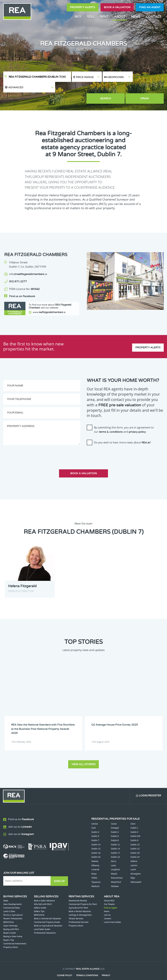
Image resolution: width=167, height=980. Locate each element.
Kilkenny (95, 856)
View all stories (83, 755)
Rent (104, 17)
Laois (113, 856)
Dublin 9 (134, 831)
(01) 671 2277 (18, 271)
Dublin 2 (95, 823)
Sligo (133, 869)
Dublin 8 (115, 831)
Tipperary (96, 873)
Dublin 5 (95, 827)
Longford (115, 861)
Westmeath (136, 873)
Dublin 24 (135, 848)
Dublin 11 (115, 835)
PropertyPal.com (96, 973)
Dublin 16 (96, 844)
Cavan (114, 815)
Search (118, 88)
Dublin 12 (135, 835)
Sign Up (60, 872)
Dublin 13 (96, 840)
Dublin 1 (134, 819)
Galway (95, 852)
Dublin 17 (115, 844)
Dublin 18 (135, 844)
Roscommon (117, 869)
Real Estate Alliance (88, 960)
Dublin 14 (115, 840)
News (136, 17)
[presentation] (112, 445)
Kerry (113, 852)
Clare (133, 815)
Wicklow (115, 877)
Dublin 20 (96, 848)
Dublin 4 (134, 823)
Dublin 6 (115, 827)
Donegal (115, 819)
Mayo (94, 865)
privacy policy (137, 423)
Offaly (94, 869)
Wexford (95, 877)
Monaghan (136, 865)
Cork (94, 819)
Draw (149, 88)
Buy (78, 17)
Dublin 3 (115, 823)
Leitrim (134, 856)
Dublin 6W (135, 827)
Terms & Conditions (87, 966)
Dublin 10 (96, 835)
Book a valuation (117, 7)
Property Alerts (83, 7)
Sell (91, 17)
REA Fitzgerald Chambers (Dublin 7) (37, 77)
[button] (148, 77)
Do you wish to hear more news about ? (122, 434)
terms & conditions (111, 423)
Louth (133, 861)
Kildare (134, 852)
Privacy (106, 966)
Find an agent (150, 7)
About (120, 17)
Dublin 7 (95, 831)
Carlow (95, 815)
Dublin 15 (135, 840)
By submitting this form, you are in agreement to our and (124, 421)
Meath (114, 865)
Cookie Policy (64, 966)
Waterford (116, 873)
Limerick (95, 861)
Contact (154, 17)
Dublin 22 (115, 848)
